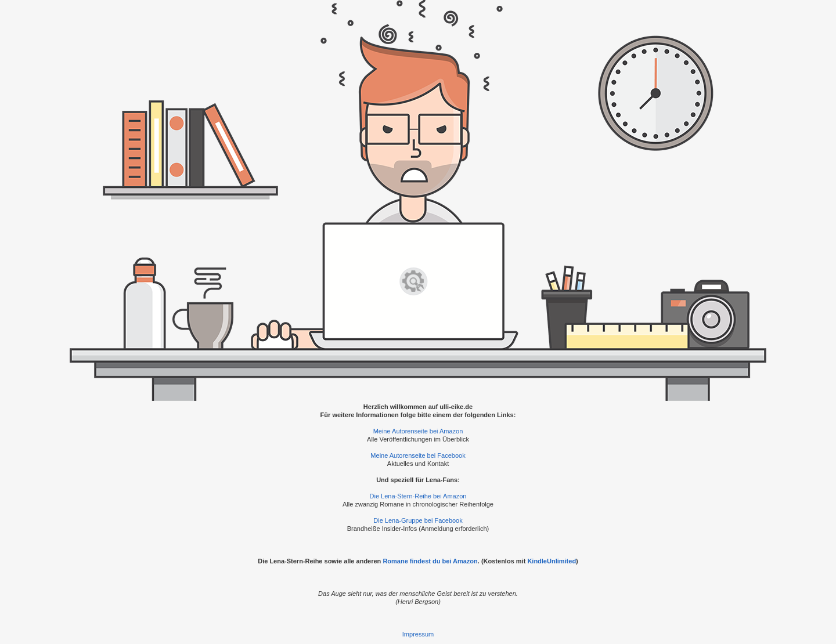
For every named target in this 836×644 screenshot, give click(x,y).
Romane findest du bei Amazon (430, 561)
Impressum (418, 634)
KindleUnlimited (552, 561)
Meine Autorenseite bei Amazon (418, 431)
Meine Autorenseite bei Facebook (418, 455)
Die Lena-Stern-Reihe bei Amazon (418, 496)
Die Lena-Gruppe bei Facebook (418, 520)
